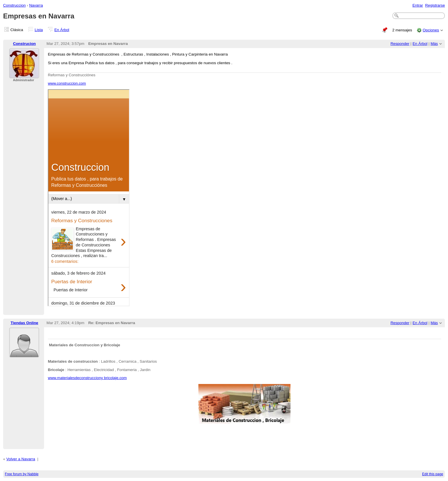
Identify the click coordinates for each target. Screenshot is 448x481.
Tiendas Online (24, 323)
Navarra (36, 5)
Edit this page (433, 474)
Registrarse (435, 5)
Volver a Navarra (21, 459)
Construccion (14, 5)
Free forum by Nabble (22, 474)
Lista (39, 30)
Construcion (24, 44)
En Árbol (62, 30)
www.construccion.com (67, 83)
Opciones (431, 30)
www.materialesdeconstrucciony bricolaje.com (87, 378)
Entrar (418, 5)
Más (434, 44)
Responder (400, 44)
